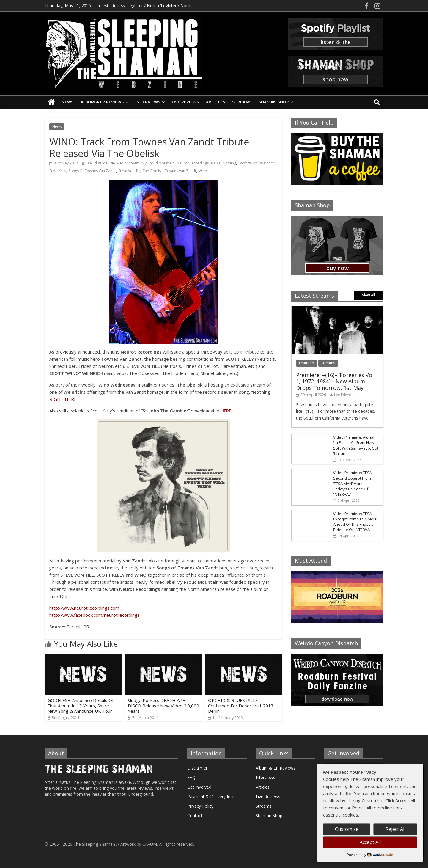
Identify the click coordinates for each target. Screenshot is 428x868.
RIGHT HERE (63, 399)
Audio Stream (128, 163)
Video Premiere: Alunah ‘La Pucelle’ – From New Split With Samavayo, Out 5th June (356, 445)
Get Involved (199, 787)
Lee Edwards (97, 163)
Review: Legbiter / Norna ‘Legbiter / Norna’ (152, 6)
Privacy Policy (200, 806)
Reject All (395, 829)
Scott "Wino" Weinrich (257, 163)
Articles (215, 102)
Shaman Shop (274, 102)
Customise (347, 829)
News (67, 102)
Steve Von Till (129, 171)
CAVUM (150, 844)
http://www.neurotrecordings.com (84, 608)
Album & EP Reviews (102, 102)
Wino (203, 171)
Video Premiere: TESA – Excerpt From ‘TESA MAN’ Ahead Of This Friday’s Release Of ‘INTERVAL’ (355, 522)
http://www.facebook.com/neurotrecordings (95, 615)
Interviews (148, 102)
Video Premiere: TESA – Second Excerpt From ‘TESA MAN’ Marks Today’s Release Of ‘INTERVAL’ (354, 483)
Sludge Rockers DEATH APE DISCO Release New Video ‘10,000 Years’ (163, 706)
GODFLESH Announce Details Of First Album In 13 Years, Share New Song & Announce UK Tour (81, 706)
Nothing (229, 163)
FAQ (191, 777)
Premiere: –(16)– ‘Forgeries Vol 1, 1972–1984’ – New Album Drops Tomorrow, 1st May (335, 381)
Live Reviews (185, 102)
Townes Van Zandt (181, 171)
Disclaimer (197, 768)
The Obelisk (153, 171)
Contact (195, 816)
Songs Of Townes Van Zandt (92, 171)
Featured (307, 363)
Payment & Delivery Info (211, 796)
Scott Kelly (58, 171)
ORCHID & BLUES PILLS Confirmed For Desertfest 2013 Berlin (241, 706)
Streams (242, 102)
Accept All (370, 842)
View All (369, 295)
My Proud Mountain (158, 163)
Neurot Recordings (193, 163)
